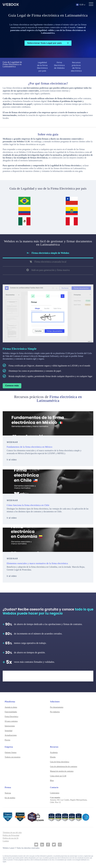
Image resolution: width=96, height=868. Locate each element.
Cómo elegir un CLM (58, 776)
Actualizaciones (11, 735)
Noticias (8, 793)
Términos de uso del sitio (12, 833)
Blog (52, 781)
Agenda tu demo (11, 707)
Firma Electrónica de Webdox (59, 65)
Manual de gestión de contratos (62, 771)
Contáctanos (55, 793)
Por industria (55, 712)
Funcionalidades (11, 712)
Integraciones (10, 726)
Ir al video (12, 460)
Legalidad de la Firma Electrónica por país (42, 67)
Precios (7, 740)
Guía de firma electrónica (60, 762)
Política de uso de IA (11, 838)
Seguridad (9, 731)
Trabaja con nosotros (13, 757)
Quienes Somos (11, 752)
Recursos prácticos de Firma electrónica (76, 67)
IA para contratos (11, 721)
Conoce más (12, 386)
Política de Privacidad (11, 835)
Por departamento (57, 707)
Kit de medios (10, 798)
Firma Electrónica (11, 717)
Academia (54, 752)
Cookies (6, 841)
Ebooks (53, 757)
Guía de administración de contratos (64, 767)
